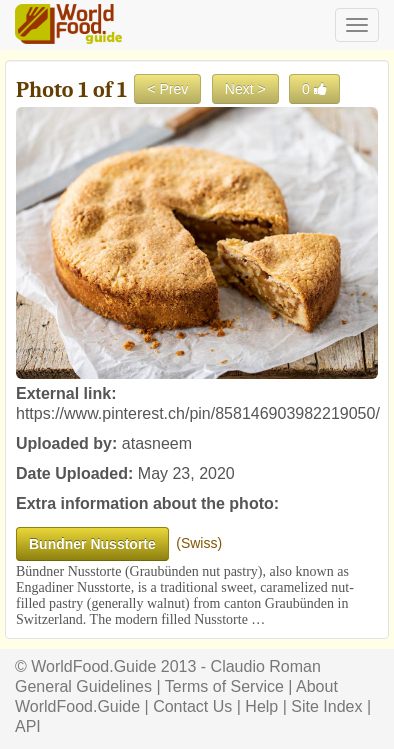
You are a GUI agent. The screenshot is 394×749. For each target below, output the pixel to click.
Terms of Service (224, 686)
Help (261, 706)
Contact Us (192, 706)
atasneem (157, 443)
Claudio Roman (266, 666)
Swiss (199, 543)
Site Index (326, 706)
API (28, 726)
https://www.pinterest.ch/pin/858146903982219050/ (198, 413)
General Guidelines (83, 686)
